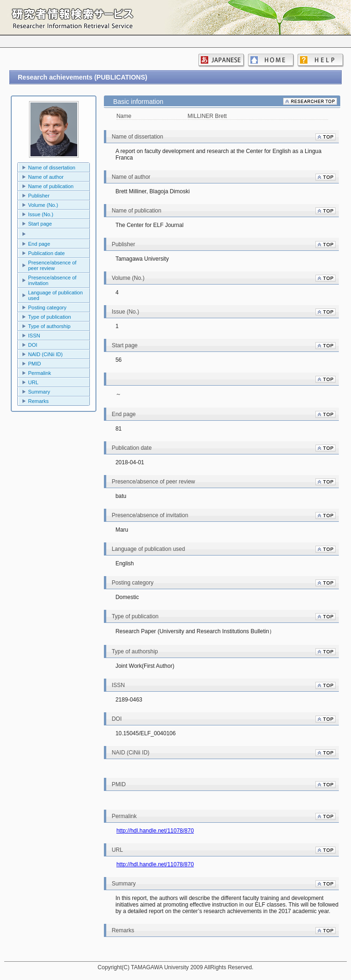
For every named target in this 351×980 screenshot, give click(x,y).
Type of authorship (49, 326)
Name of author (46, 177)
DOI (33, 345)
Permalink (40, 373)
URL (33, 382)
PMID (35, 364)
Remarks (38, 401)
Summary (39, 392)
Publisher (39, 196)
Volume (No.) (43, 205)
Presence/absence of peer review (52, 265)
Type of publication (50, 317)
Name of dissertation (52, 168)
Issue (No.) (41, 214)
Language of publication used (55, 295)
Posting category (47, 307)
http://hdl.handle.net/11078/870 (155, 831)
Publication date (46, 253)
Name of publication (51, 186)
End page (39, 244)
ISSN (34, 336)
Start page (40, 224)
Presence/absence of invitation (52, 280)
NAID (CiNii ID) (45, 354)
